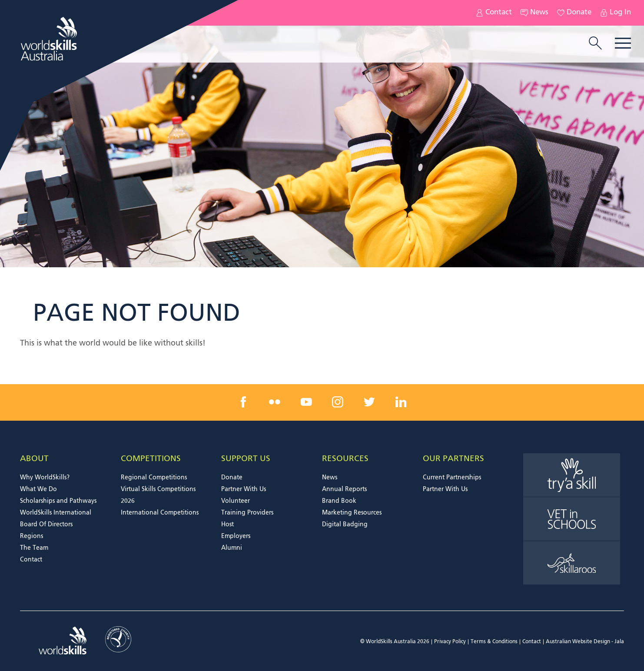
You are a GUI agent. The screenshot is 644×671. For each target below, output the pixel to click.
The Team (34, 548)
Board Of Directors (46, 525)
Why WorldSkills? (45, 478)
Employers (236, 536)
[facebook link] (243, 402)
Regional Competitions (154, 478)
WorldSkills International (56, 513)
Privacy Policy (450, 642)
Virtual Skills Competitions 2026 (158, 495)
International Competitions (160, 513)
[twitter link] (369, 402)
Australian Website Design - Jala (585, 642)
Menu (623, 43)
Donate (574, 13)
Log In (616, 13)
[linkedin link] (401, 402)
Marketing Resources (352, 513)
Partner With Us (244, 489)
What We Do (38, 489)
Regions (32, 536)
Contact (494, 13)
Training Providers (247, 513)
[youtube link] (306, 402)
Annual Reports (344, 489)
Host (227, 525)
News (534, 13)
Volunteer (236, 501)
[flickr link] (275, 402)
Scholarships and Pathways (58, 501)
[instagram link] (338, 402)
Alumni (232, 548)
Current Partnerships (452, 478)
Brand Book (339, 501)
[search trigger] (595, 44)
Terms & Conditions (494, 642)
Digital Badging (345, 525)
